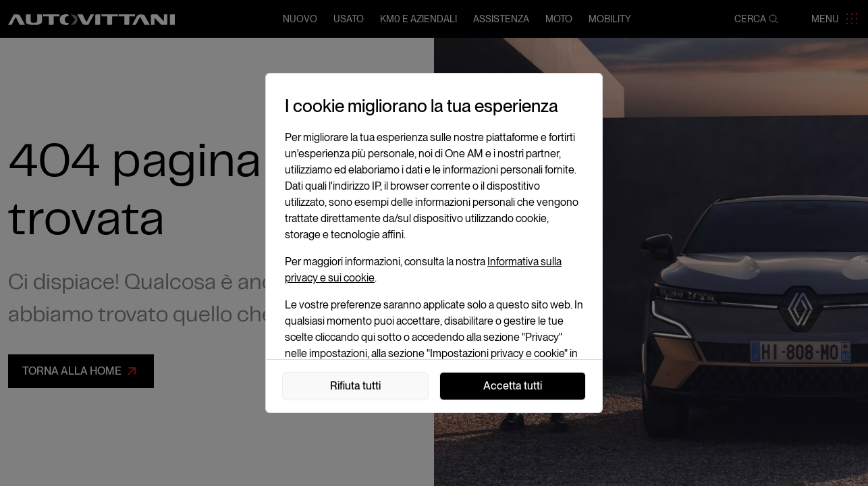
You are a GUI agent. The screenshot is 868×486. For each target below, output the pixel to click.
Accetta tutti (513, 386)
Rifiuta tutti (355, 386)
